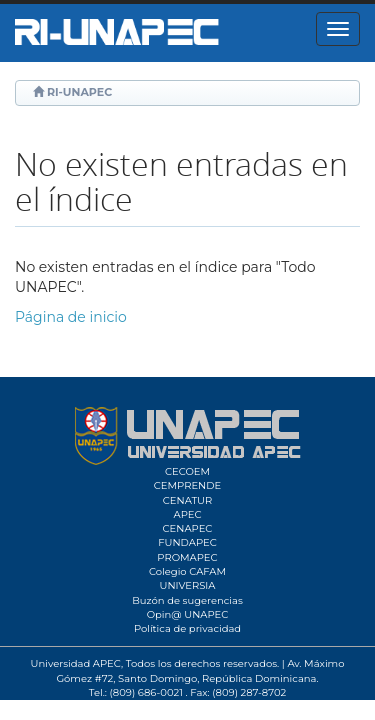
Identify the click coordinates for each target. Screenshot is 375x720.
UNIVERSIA (187, 585)
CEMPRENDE (187, 485)
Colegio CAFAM (187, 571)
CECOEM (187, 471)
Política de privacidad (187, 628)
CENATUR (187, 500)
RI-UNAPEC (79, 92)
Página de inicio (71, 317)
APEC (187, 514)
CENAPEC (188, 528)
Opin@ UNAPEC (188, 614)
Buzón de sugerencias (187, 600)
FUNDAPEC (187, 542)
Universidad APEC (76, 663)
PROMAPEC (187, 557)
